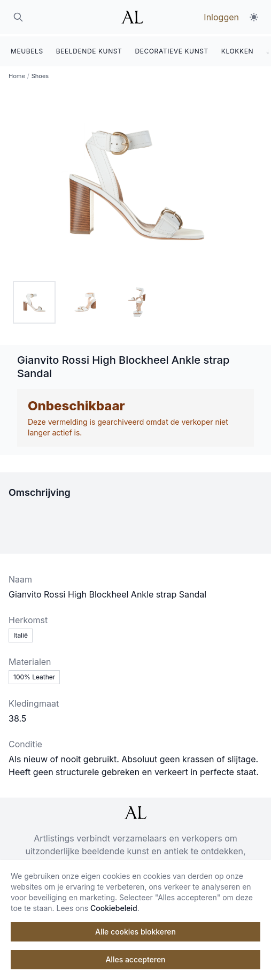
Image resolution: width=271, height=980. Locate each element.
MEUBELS (27, 49)
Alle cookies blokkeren (135, 932)
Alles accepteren (135, 959)
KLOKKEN (237, 49)
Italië (21, 633)
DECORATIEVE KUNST (171, 49)
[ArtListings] (135, 810)
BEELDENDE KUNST (89, 49)
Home (17, 74)
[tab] (34, 300)
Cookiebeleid (114, 908)
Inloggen (221, 17)
